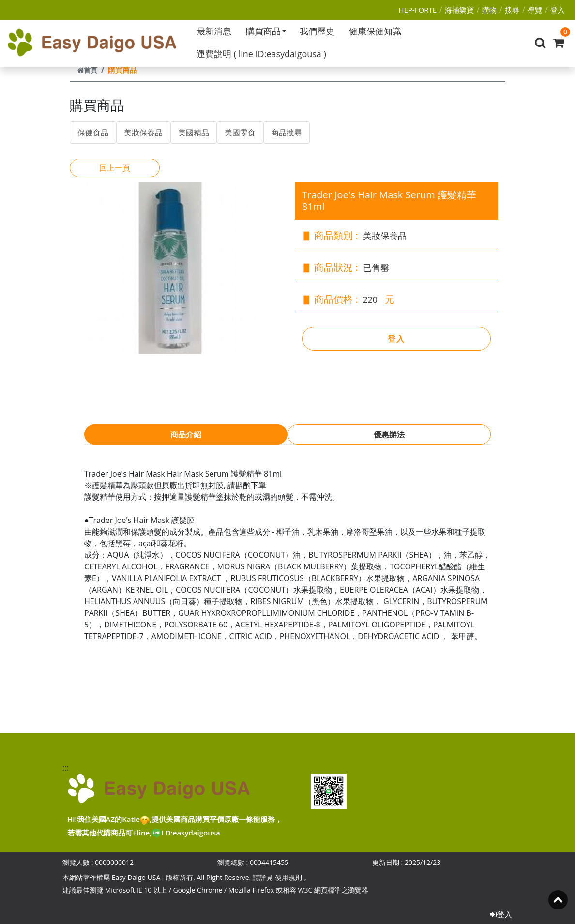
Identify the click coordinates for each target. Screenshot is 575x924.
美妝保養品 (143, 133)
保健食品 (93, 133)
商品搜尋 (287, 133)
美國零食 (240, 133)
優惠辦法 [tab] (389, 434)
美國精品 (194, 133)
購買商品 (266, 31)
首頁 (87, 70)
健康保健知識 (375, 31)
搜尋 (512, 10)
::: (65, 768)
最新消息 (214, 31)
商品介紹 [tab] (186, 434)
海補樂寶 (459, 10)
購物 (489, 10)
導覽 (535, 10)
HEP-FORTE (418, 10)
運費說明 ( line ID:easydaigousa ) (261, 54)
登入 (558, 10)
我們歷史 (317, 31)
